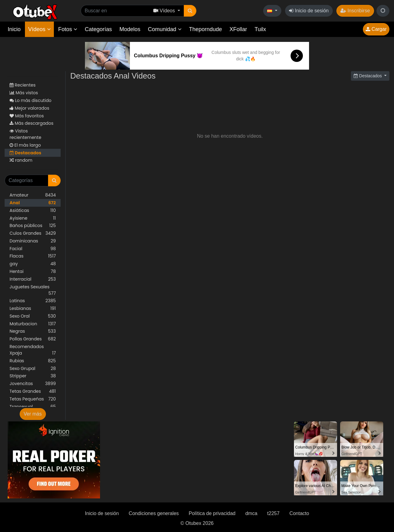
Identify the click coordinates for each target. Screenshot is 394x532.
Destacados (25, 153)
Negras (33, 331)
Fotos (68, 29)
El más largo (25, 145)
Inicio (14, 29)
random (21, 160)
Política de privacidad (212, 513)
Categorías (98, 29)
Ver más (33, 414)
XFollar (238, 29)
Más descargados (32, 123)
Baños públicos (33, 226)
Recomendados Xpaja (33, 350)
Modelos (130, 29)
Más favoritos (27, 116)
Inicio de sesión (309, 11)
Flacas (33, 256)
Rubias (33, 361)
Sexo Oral (33, 316)
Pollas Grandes (33, 339)
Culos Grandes (33, 233)
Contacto (299, 513)
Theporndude (205, 29)
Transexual (33, 407)
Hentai (33, 272)
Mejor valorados (29, 108)
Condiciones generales (154, 513)
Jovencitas (33, 384)
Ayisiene (33, 218)
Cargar (376, 29)
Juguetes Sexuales (33, 290)
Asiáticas (33, 211)
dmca (251, 513)
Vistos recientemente (25, 134)
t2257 (273, 513)
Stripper (33, 376)
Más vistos (24, 93)
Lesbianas (33, 309)
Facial (33, 249)
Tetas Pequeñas (33, 399)
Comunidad (165, 29)
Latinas (33, 301)
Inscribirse (355, 11)
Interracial (33, 279)
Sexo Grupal (33, 369)
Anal (33, 203)
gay (33, 264)
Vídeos (39, 29)
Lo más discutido (30, 100)
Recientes (23, 85)
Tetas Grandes (33, 391)
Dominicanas (33, 241)
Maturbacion (33, 324)
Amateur (33, 195)
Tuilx (260, 29)
